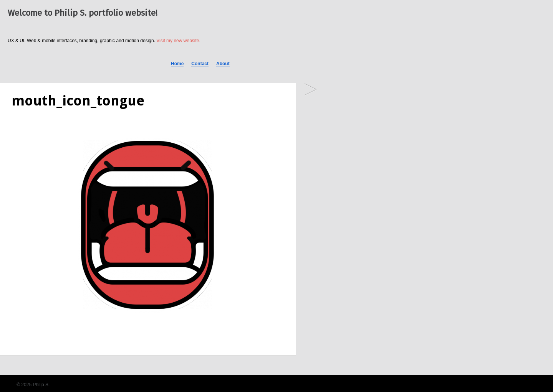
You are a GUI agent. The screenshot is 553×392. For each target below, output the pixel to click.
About (223, 64)
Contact (200, 64)
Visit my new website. (178, 41)
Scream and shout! (310, 90)
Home (177, 64)
